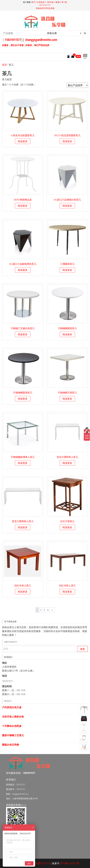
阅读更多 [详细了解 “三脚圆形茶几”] (67, 270)
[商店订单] (77, 85)
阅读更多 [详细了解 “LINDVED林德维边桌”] (23, 206)
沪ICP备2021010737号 (70, 863)
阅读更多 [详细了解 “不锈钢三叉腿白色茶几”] (23, 334)
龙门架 (64, 2)
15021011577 (13, 40)
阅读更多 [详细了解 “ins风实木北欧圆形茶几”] (23, 141)
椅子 (33, 2)
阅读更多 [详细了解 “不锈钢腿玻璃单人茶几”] (23, 463)
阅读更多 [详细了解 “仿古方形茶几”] (67, 527)
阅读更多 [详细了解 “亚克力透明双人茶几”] (23, 527)
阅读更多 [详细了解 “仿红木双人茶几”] (67, 592)
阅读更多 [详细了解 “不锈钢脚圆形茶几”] (67, 334)
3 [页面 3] (44, 610)
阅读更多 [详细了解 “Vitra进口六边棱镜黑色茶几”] (23, 270)
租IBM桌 (50, 2)
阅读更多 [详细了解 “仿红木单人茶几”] (23, 592)
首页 (4, 65)
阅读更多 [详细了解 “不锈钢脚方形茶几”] (67, 399)
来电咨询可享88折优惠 (45, 8)
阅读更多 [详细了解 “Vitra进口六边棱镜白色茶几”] (67, 206)
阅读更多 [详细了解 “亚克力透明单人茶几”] (67, 463)
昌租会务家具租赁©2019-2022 (35, 863)
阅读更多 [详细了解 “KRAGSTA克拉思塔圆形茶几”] (67, 141)
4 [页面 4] (48, 610)
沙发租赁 (41, 2)
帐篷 (58, 2)
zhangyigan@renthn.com (41, 40)
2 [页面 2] (41, 610)
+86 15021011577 (45, 5)
